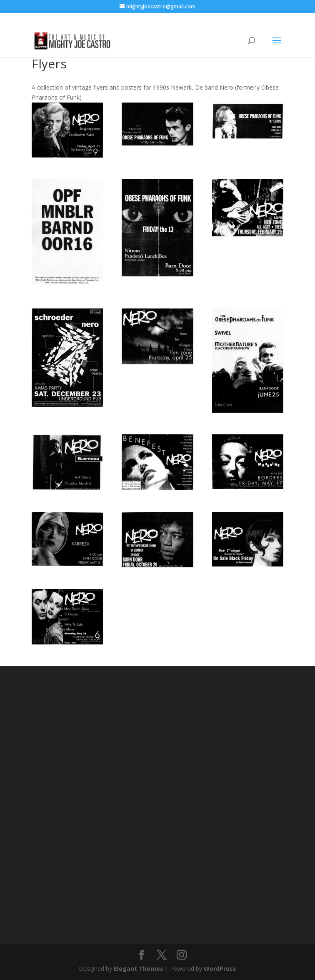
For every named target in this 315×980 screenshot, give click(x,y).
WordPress (220, 969)
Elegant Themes (139, 969)
